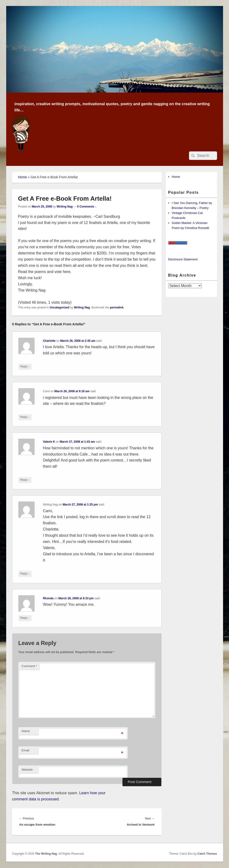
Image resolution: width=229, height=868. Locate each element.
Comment (29, 666)
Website (27, 770)
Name (26, 731)
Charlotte (49, 341)
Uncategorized (59, 308)
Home (23, 177)
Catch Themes (207, 854)
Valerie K (49, 442)
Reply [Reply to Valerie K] (25, 480)
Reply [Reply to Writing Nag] (25, 574)
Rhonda (48, 598)
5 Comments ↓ (87, 207)
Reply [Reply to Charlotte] (25, 367)
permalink (117, 308)
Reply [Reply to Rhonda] (25, 618)
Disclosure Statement (183, 259)
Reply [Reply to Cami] (25, 417)
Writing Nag (65, 207)
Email (26, 750)
